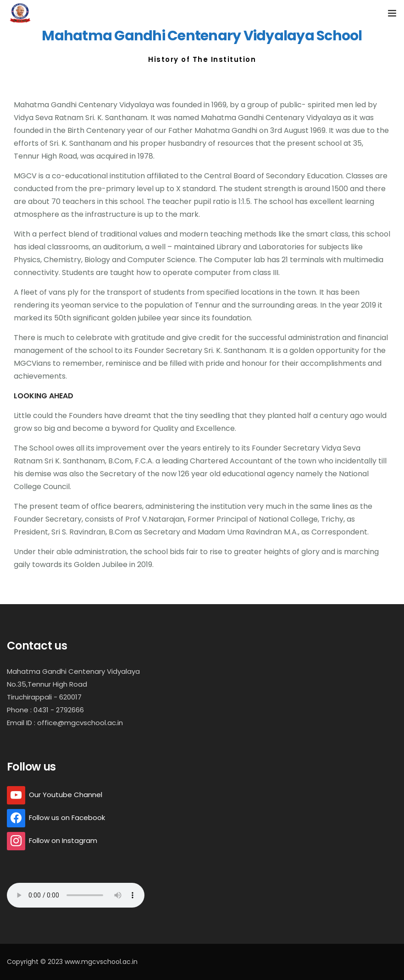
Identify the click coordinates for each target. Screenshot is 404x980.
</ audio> (76, 895)
